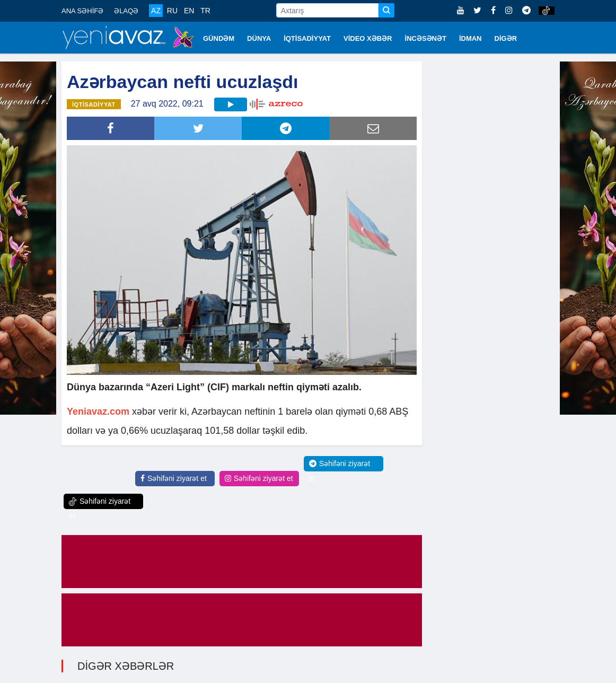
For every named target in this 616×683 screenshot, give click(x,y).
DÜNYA (259, 38)
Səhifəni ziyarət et (174, 478)
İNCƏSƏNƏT (426, 38)
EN (189, 11)
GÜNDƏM (219, 38)
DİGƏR (506, 38)
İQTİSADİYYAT (307, 38)
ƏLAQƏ (126, 11)
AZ (156, 11)
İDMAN (470, 38)
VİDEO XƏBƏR (368, 38)
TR (205, 11)
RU (172, 11)
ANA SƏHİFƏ (82, 11)
